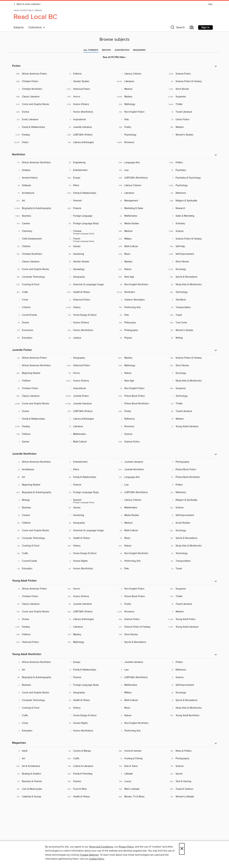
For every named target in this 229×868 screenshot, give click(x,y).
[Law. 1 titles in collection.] (140, 485)
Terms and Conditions (101, 847)
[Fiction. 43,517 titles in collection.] (38, 142)
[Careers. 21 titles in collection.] (38, 515)
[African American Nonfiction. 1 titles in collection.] (38, 366)
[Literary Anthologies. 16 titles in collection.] (89, 619)
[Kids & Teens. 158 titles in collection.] (140, 766)
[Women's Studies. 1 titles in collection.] (191, 135)
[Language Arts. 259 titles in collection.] (140, 163)
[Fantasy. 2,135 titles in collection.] (38, 627)
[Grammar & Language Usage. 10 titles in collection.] (89, 531)
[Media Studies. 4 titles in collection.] (140, 515)
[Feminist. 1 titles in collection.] (89, 201)
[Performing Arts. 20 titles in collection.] (140, 561)
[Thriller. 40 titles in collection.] (191, 404)
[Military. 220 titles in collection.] (140, 239)
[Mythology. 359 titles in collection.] (140, 104)
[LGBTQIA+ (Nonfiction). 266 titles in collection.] (140, 178)
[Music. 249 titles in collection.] (140, 254)
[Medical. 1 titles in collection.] (140, 89)
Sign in (205, 27)
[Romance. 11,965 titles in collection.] (140, 142)
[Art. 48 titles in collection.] (38, 477)
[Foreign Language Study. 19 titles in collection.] (89, 492)
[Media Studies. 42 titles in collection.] (140, 224)
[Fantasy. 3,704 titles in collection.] (38, 427)
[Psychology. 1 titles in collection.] (140, 135)
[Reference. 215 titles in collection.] (191, 193)
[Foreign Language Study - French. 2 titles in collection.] (89, 239)
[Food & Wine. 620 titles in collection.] (89, 789)
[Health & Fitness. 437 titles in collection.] (89, 797)
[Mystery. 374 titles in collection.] (89, 635)
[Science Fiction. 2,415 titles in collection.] (191, 74)
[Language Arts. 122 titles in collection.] (140, 477)
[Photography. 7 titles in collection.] (191, 462)
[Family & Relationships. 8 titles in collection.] (89, 670)
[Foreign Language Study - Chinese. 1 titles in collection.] (89, 231)
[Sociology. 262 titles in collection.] (191, 531)
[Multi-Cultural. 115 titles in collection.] (140, 531)
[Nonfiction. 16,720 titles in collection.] (140, 292)
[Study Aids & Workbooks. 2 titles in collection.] (191, 708)
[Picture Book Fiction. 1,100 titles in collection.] (140, 396)
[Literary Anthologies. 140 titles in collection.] (89, 142)
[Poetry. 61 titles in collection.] (140, 604)
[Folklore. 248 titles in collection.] (38, 635)
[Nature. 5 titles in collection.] (140, 716)
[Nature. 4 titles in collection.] (140, 373)
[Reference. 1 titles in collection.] (140, 419)
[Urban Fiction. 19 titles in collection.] (191, 120)
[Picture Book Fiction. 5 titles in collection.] (140, 596)
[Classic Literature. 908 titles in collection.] (38, 97)
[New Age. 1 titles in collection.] (140, 381)
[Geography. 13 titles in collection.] (89, 693)
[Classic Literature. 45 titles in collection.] (38, 604)
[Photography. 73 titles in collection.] (191, 759)
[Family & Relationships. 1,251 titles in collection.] (89, 193)
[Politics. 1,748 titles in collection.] (191, 163)
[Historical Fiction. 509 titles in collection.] (38, 642)
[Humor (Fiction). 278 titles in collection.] (89, 596)
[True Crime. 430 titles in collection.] (191, 323)
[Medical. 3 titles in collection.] (140, 523)
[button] (177, 28)
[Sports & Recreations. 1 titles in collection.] (140, 642)
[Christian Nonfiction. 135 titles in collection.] (38, 254)
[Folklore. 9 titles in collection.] (89, 74)
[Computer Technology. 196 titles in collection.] (38, 277)
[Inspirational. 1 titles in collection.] (89, 388)
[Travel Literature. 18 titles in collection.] (191, 604)
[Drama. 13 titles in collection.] (38, 619)
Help (210, 4)
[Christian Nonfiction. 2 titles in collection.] (38, 89)
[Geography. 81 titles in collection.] (89, 523)
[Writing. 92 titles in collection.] (191, 338)
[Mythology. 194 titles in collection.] (89, 642)
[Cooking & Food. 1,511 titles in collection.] (38, 285)
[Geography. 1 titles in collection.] (89, 358)
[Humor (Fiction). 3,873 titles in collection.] (89, 381)
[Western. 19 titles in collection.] (191, 419)
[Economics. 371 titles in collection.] (38, 330)
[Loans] (192, 28)
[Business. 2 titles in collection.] (38, 685)
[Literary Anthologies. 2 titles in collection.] (89, 419)
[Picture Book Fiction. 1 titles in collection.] (191, 470)
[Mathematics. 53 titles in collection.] (140, 216)
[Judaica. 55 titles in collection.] (89, 338)
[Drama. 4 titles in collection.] (38, 411)
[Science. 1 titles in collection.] (140, 434)
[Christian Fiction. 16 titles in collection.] (38, 388)
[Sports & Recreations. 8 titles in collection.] (191, 700)
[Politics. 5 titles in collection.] (191, 662)
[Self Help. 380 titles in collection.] (191, 246)
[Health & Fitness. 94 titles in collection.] (89, 538)
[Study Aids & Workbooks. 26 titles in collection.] (191, 285)
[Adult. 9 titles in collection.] (38, 751)
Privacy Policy (126, 847)
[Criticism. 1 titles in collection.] (38, 307)
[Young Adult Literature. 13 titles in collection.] (191, 427)
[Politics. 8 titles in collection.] (191, 485)
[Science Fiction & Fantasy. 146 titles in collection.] (191, 358)
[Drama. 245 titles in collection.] (38, 112)
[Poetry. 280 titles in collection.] (140, 411)
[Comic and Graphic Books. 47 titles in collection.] (38, 531)
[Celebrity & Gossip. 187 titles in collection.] (38, 797)
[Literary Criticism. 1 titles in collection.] (140, 74)
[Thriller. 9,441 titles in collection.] (191, 104)
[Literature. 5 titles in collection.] (89, 627)
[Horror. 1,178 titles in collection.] (89, 97)
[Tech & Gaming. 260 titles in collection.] (191, 781)
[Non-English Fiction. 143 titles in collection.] (140, 112)
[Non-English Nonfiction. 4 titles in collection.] (140, 723)
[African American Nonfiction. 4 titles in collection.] (38, 462)
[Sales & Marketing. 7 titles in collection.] (191, 216)
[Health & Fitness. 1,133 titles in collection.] (89, 292)
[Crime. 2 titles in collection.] (38, 723)
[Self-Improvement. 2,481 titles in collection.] (191, 254)
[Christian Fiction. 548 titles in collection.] (38, 81)
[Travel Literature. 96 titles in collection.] (191, 411)
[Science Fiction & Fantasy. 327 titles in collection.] (140, 627)
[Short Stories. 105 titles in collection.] (140, 635)
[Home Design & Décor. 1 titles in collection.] (89, 716)
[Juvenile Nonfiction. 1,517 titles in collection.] (140, 470)
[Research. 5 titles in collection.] (191, 208)
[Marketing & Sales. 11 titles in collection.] (140, 208)
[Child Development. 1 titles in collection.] (38, 239)
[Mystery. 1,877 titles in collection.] (140, 358)
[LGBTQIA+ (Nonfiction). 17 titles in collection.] (140, 677)
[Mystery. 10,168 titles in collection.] (140, 97)
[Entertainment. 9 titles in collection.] (89, 170)
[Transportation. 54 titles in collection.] (191, 561)
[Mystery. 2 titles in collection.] (140, 262)
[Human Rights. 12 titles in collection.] (89, 723)
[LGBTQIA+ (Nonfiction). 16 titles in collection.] (140, 492)
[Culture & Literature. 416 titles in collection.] (89, 766)
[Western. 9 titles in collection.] (191, 612)
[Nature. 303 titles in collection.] (140, 546)
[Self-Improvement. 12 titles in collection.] (191, 685)
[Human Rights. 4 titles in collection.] (89, 561)
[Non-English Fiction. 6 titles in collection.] (140, 589)
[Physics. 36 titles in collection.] (140, 338)
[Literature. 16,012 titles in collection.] (140, 81)
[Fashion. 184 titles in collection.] (89, 781)
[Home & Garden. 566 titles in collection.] (140, 751)
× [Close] (182, 849)
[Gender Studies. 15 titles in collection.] (89, 262)
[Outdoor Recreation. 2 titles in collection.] (140, 300)
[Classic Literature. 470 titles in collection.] (38, 396)
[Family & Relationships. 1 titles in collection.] (38, 419)
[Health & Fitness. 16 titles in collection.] (89, 700)
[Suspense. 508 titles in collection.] (191, 388)
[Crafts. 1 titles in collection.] (38, 716)
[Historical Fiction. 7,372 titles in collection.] (89, 89)
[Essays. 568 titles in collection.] (89, 178)
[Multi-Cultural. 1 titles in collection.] (89, 442)
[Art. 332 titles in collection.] (38, 201)
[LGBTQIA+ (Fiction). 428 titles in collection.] (89, 612)
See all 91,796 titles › (115, 57)
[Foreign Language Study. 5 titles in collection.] (89, 685)
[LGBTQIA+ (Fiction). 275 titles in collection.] (89, 411)
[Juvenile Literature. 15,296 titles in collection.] (89, 404)
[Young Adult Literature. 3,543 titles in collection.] (191, 627)
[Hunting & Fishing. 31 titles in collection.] (140, 759)
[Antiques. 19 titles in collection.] (38, 185)
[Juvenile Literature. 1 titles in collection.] (140, 662)
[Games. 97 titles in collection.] (89, 508)
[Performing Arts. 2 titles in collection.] (140, 731)
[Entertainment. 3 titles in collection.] (89, 462)
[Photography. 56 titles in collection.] (140, 330)
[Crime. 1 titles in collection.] (38, 300)
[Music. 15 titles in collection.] (140, 538)
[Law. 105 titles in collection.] (140, 170)
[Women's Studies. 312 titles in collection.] (191, 330)
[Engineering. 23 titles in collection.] (89, 163)
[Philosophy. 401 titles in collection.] (140, 323)
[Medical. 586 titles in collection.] (140, 231)
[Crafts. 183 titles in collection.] (38, 292)
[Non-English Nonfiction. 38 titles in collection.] (140, 285)
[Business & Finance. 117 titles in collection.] (38, 781)
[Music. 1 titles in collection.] (140, 708)
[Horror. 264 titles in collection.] (89, 589)
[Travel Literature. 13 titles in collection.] (191, 112)
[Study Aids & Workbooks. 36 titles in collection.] (191, 546)
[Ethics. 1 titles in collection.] (89, 470)
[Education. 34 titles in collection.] (38, 569)
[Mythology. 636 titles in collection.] (140, 366)
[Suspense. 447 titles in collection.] (191, 589)
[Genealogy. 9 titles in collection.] (89, 269)
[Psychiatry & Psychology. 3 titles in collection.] (191, 178)
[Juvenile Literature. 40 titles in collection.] (89, 604)
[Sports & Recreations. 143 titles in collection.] (191, 538)
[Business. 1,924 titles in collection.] (38, 216)
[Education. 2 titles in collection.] (38, 731)
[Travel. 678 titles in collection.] (191, 315)
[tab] (91, 50)
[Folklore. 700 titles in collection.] (38, 434)
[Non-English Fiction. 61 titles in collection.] (140, 388)
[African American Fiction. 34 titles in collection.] (38, 358)
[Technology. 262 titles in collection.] (191, 292)
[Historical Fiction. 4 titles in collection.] (89, 300)
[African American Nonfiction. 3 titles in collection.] (38, 662)
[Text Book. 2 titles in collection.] (191, 300)
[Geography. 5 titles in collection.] (89, 277)
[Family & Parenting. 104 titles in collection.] (89, 774)
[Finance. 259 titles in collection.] (89, 208)
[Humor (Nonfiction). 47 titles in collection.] (89, 569)
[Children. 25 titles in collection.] (38, 523)
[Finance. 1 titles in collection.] (89, 485)
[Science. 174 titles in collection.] (191, 766)
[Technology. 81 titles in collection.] (191, 553)
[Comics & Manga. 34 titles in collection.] (89, 751)
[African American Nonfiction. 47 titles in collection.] (38, 163)
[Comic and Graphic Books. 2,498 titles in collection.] (38, 404)
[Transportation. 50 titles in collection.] (191, 307)
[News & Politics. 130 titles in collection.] (191, 751)
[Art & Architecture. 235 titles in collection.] (38, 766)
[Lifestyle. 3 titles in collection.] (140, 774)
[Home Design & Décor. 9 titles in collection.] (89, 553)
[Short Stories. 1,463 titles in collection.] (191, 89)
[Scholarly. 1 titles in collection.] (191, 224)
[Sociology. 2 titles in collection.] (191, 373)
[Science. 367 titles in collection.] (191, 508)
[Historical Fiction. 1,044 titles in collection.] (89, 366)
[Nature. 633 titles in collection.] (140, 269)
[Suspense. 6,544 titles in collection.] (191, 97)
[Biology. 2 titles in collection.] (38, 500)
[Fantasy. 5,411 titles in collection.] (38, 135)
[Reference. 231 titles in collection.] (191, 492)
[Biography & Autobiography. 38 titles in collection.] (38, 677)
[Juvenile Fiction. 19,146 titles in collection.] (89, 396)
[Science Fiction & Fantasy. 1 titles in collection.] (191, 239)
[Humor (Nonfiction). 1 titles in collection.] (89, 112)
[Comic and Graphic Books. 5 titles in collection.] (38, 693)
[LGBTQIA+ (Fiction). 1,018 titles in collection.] (89, 135)
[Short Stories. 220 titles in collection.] (191, 366)
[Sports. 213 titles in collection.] (191, 774)
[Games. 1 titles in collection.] (38, 442)
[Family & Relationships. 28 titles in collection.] (89, 477)
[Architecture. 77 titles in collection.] (38, 193)
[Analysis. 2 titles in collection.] (38, 170)
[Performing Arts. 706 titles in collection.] (140, 307)
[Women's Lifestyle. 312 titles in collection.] (191, 797)
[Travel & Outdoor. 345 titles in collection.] (191, 789)
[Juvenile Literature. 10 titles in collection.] (89, 127)
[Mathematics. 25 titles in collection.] (140, 508)
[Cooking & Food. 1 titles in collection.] (38, 708)
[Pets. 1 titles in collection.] (140, 120)
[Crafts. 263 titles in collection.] (89, 759)
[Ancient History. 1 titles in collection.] (38, 178)
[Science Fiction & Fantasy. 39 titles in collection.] (191, 81)
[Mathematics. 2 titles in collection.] (140, 685)
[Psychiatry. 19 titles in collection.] (191, 170)
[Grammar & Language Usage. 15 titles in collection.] (89, 285)
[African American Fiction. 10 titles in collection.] (38, 589)
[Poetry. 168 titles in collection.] (140, 127)
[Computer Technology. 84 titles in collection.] (38, 538)
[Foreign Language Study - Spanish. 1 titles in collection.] (89, 500)
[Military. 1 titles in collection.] (140, 693)
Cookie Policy (96, 859)
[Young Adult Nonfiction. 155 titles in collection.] (191, 716)
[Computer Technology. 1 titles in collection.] (38, 700)
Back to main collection (27, 4)
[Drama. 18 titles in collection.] (38, 323)
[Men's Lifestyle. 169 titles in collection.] (140, 789)
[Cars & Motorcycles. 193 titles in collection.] (38, 789)
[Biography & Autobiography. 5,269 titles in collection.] (38, 208)
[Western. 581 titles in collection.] (191, 127)
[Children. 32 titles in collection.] (38, 246)
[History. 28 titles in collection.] (89, 708)
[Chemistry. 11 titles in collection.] (38, 231)
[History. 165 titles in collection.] (89, 546)
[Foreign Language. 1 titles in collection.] (89, 216)
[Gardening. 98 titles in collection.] (89, 254)
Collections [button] (37, 27)
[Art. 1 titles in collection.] (38, 759)
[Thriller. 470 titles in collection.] (191, 596)
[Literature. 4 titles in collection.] (140, 193)
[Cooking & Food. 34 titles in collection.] (38, 546)
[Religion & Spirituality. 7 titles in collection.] (191, 500)
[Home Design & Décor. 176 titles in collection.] (89, 315)
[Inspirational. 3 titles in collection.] (89, 120)
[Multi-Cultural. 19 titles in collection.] (140, 700)
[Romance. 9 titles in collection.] (140, 427)
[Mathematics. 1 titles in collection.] (89, 434)
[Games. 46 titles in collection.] (89, 246)
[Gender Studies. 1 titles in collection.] (89, 81)
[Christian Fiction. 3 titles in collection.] (38, 596)
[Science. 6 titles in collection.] (191, 677)
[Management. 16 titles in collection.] (140, 201)
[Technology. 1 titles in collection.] (191, 396)
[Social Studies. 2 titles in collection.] (191, 523)
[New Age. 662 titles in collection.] (140, 277)
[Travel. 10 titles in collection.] (191, 569)
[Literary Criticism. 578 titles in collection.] (140, 185)
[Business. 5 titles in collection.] (38, 508)
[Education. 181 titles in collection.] (38, 338)
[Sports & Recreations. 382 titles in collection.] (191, 277)
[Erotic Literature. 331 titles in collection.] (38, 120)
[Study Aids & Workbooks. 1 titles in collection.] (191, 381)
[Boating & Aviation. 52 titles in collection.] (38, 774)
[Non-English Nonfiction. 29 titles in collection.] (140, 553)
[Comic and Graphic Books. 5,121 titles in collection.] (38, 104)
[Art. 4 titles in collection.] (38, 670)
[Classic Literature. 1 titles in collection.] (38, 262)
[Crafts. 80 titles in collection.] (38, 553)
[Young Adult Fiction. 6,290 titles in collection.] (191, 619)
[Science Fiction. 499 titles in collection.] (140, 619)
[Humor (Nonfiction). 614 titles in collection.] (89, 330)
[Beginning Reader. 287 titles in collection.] (38, 373)
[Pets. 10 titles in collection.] (140, 569)
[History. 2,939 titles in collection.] (89, 307)
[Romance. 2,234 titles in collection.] (140, 612)
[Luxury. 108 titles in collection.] (140, 781)
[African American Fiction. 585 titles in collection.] (38, 74)
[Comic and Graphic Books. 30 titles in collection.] (38, 269)
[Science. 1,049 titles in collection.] (191, 231)
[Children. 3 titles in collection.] (38, 381)
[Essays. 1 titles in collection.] (89, 662)
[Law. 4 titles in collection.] (140, 670)
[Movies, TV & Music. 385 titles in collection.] (140, 797)
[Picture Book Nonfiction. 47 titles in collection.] (191, 477)
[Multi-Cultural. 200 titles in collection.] (140, 246)
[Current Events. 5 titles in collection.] (38, 315)
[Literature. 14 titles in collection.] (89, 427)
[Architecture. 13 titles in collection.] (38, 470)
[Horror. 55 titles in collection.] (89, 373)
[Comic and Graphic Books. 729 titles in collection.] (38, 612)
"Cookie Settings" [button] (89, 855)
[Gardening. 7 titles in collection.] (89, 515)
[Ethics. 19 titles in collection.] (89, 185)
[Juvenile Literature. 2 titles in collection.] (140, 462)
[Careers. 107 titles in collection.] (38, 224)
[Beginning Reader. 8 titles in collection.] (38, 485)
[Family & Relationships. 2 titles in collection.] (38, 127)
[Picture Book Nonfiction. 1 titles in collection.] (140, 404)
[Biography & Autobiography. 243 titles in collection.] (38, 492)
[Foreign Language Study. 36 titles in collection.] (89, 224)
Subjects (19, 27)
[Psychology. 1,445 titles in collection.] (191, 185)
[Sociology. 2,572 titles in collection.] (191, 269)
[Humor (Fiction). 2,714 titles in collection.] (89, 104)
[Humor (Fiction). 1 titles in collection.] (89, 323)
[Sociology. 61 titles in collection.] (191, 693)
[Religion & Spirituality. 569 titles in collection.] (191, 201)
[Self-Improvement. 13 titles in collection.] (191, 515)
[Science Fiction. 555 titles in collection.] (140, 442)
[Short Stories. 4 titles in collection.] (191, 262)
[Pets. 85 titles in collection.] (140, 315)
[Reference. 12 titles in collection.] (191, 670)
